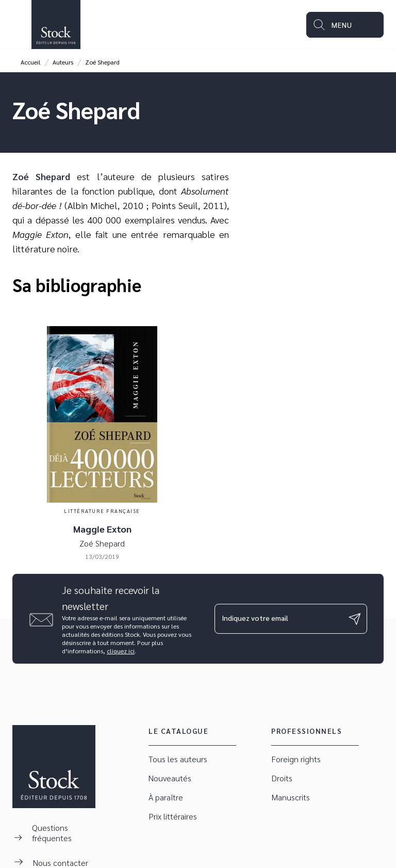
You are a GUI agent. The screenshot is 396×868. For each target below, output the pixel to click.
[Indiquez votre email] (278, 619)
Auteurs (63, 62)
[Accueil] (56, 25)
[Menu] (345, 25)
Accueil (31, 62)
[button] (192, 759)
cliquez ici (121, 651)
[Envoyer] (355, 619)
